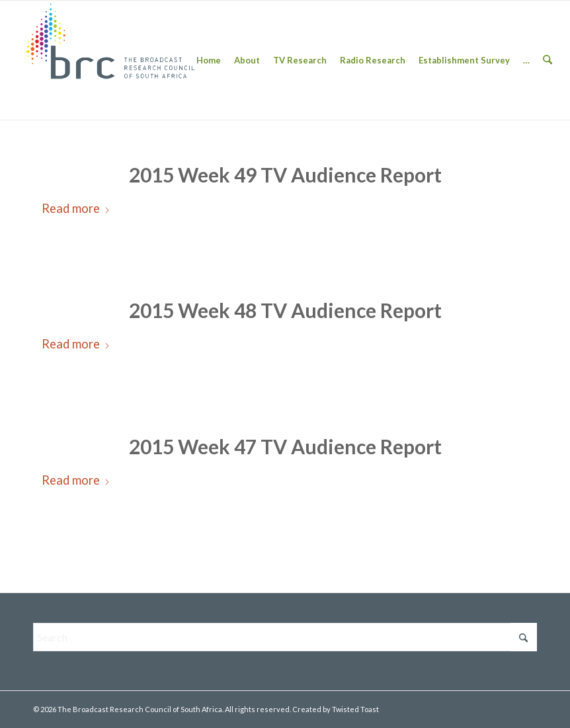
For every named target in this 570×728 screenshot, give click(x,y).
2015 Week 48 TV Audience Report (285, 310)
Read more (76, 208)
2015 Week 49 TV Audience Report (285, 175)
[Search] (547, 60)
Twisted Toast (355, 709)
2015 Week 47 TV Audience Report (285, 446)
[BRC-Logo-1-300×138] (110, 60)
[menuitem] (209, 60)
